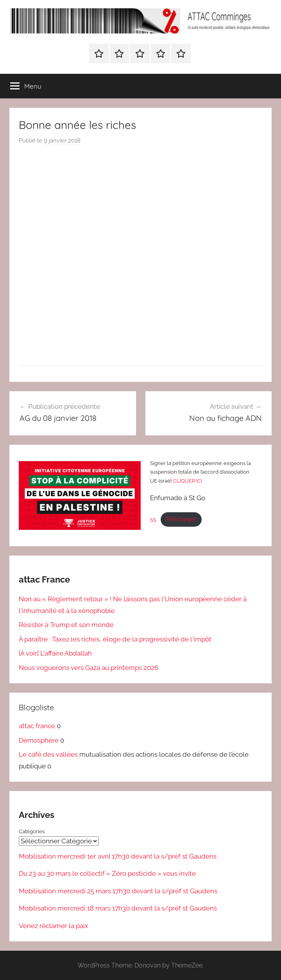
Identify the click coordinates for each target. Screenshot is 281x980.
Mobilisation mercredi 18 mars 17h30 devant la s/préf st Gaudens (118, 908)
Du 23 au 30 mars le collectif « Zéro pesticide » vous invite (107, 873)
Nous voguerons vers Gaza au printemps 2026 (89, 668)
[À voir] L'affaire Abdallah (55, 653)
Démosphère (39, 740)
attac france (37, 726)
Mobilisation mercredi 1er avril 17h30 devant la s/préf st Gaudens (118, 856)
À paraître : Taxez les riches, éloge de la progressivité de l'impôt (115, 639)
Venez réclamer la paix (54, 925)
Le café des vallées (48, 754)
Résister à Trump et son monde (66, 625)
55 (153, 519)
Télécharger (181, 519)
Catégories (32, 831)
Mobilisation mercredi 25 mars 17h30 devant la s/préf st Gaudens (118, 891)
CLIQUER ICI (188, 481)
